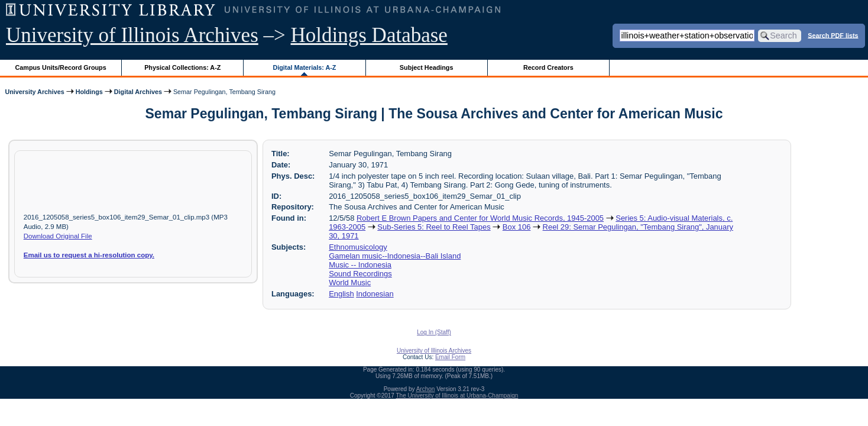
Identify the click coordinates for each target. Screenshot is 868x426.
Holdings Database (369, 35)
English (341, 294)
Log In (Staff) (434, 332)
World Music (350, 283)
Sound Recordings (360, 274)
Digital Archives (138, 92)
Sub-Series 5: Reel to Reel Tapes (434, 227)
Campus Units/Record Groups (61, 67)
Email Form (450, 357)
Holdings (89, 92)
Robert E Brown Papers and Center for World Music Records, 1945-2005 (480, 218)
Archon (426, 389)
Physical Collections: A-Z (182, 67)
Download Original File (58, 236)
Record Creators (548, 67)
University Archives (34, 92)
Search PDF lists (833, 35)
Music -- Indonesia (360, 265)
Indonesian (375, 294)
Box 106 (517, 227)
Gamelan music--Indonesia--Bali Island (395, 256)
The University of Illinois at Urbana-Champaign (457, 396)
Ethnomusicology (358, 247)
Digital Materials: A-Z (304, 67)
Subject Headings (427, 67)
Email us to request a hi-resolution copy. (89, 255)
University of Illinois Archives (132, 35)
